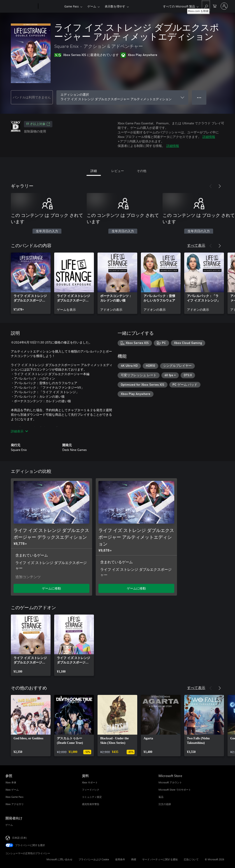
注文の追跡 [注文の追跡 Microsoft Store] (165, 804)
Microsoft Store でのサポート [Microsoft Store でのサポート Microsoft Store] (175, 790)
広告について (191, 859)
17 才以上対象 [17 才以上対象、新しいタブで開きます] (38, 124)
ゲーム (92, 6)
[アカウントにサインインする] (224, 6)
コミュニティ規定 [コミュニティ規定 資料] (92, 797)
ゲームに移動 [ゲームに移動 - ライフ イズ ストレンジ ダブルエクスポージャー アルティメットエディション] (136, 588)
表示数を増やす (115, 6)
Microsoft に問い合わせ (59, 859)
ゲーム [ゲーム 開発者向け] (9, 825)
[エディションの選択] (122, 97)
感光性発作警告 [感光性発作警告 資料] (91, 804)
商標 (134, 859)
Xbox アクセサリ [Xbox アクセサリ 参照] (15, 804)
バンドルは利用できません (32, 97)
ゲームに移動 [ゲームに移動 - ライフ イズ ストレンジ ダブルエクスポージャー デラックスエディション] (51, 588)
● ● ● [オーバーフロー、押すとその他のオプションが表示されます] (199, 97)
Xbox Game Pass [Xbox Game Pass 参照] (14, 797)
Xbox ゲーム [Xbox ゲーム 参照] (12, 790)
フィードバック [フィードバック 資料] (91, 790)
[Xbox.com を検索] (206, 6)
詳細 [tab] (94, 171)
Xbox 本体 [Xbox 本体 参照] (11, 782)
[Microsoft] (21, 6)
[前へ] (211, 186)
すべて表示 (196, 245)
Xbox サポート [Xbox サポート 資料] (90, 782)
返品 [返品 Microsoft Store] (161, 797)
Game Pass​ (72, 6)
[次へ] (220, 186)
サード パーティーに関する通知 (160, 859)
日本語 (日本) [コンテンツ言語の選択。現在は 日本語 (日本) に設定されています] (19, 838)
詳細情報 (209, 137)
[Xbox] (51, 6)
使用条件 (120, 859)
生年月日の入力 (47, 231)
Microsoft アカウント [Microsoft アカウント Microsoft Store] (170, 782)
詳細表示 (19, 431)
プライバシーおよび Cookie (94, 859)
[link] (31, 283)
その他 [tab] (142, 171)
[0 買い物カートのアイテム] (215, 6)
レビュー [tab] (118, 171)
